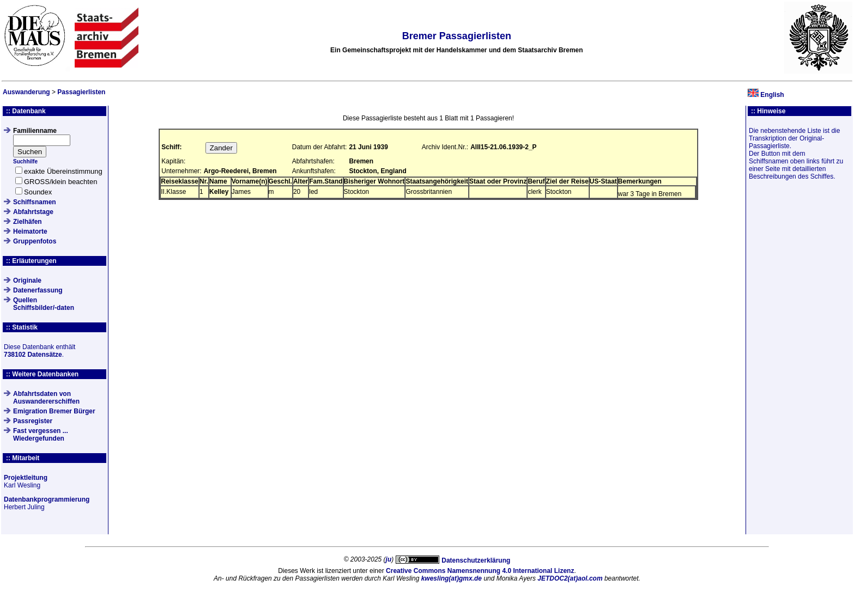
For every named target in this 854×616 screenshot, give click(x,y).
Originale (27, 280)
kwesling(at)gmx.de (452, 578)
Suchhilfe (25, 161)
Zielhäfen (28, 222)
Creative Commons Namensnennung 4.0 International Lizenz (480, 571)
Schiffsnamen (35, 202)
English (772, 95)
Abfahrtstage (33, 212)
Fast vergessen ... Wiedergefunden (41, 435)
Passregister (33, 421)
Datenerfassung (38, 290)
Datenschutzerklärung (476, 560)
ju (389, 559)
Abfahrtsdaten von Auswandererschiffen (46, 398)
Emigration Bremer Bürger (54, 411)
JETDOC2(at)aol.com (570, 578)
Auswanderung (26, 92)
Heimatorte (30, 231)
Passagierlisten (81, 92)
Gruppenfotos (35, 241)
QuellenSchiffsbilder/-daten (44, 304)
